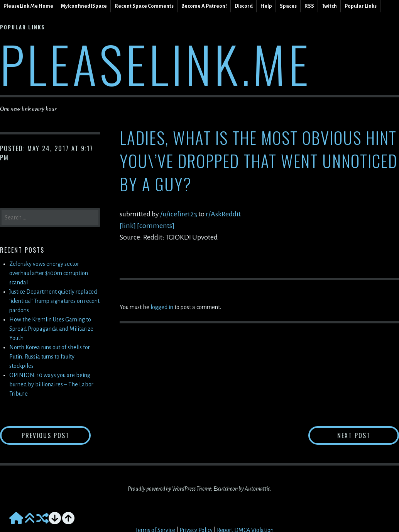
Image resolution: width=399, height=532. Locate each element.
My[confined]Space (84, 6)
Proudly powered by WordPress (162, 489)
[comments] (156, 226)
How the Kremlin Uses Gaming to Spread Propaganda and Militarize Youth (51, 329)
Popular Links (361, 6)
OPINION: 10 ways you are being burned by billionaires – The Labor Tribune (51, 384)
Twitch (329, 6)
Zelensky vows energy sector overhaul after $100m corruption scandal (49, 273)
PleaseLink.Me (156, 64)
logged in (162, 307)
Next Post (368, 435)
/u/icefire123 (179, 214)
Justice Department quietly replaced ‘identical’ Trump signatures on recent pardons (54, 301)
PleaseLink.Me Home (28, 6)
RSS (309, 6)
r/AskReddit (223, 214)
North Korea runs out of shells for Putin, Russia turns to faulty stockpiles (50, 357)
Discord (244, 6)
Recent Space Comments (144, 6)
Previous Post (56, 435)
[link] (128, 226)
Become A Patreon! (204, 6)
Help (266, 6)
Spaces (288, 6)
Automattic (257, 489)
